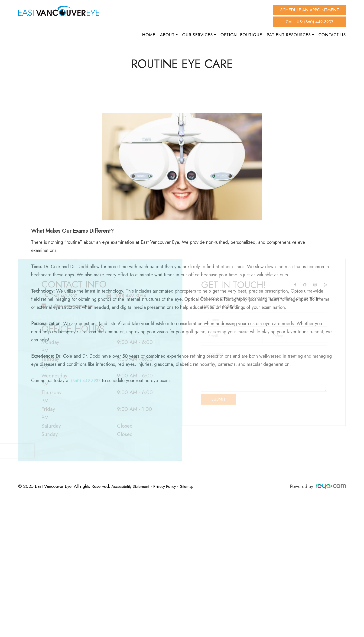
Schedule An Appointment (310, 10)
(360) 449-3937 (65, 293)
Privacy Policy (170, 486)
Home (149, 35)
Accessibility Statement (133, 486)
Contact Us (332, 35)
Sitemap (195, 486)
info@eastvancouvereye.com (74, 302)
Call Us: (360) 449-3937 (310, 22)
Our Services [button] (199, 35)
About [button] (169, 35)
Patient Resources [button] (290, 35)
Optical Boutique (241, 35)
